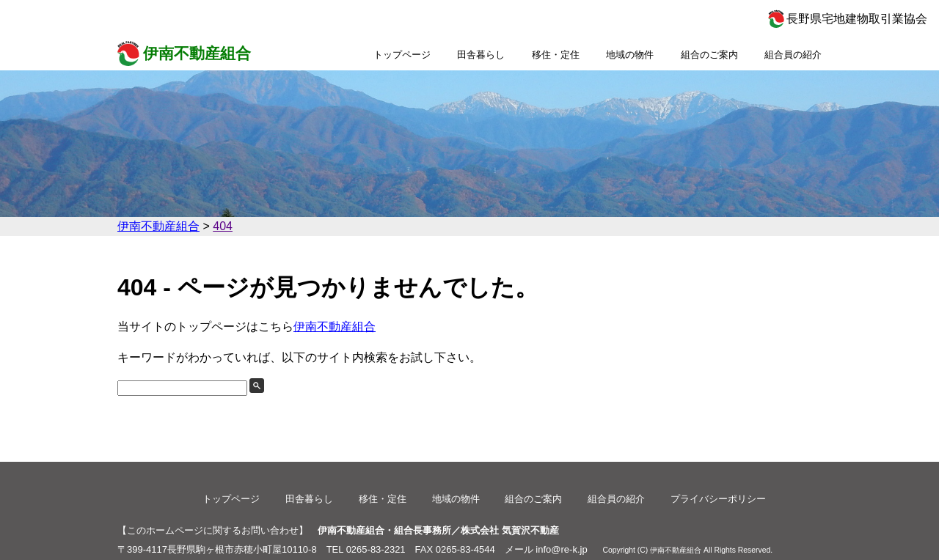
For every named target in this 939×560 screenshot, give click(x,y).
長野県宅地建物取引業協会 (857, 19)
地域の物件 (630, 55)
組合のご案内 (709, 55)
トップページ (402, 55)
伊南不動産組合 (197, 53)
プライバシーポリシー (718, 499)
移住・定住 (556, 55)
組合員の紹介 (793, 55)
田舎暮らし (481, 55)
